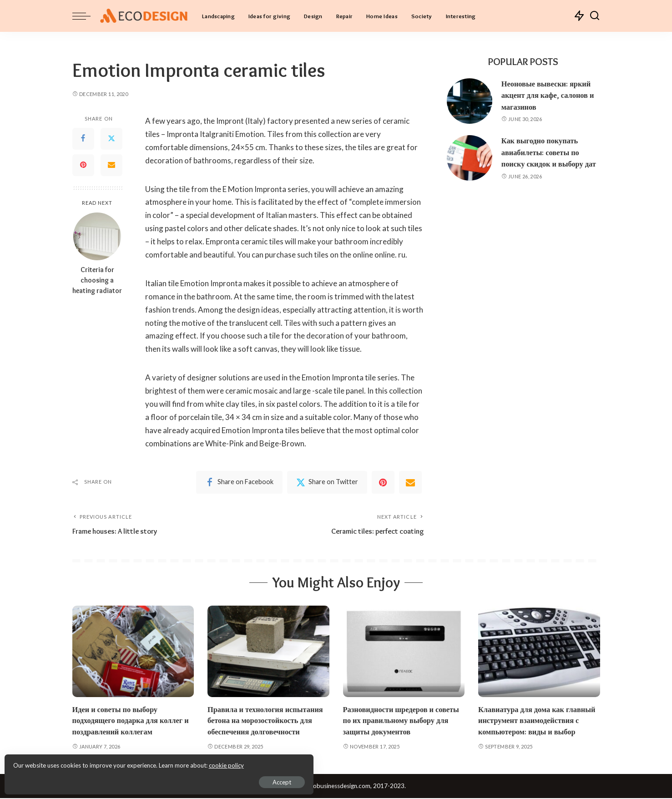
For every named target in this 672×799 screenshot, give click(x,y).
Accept (111, 779)
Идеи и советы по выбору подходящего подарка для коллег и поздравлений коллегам (133, 721)
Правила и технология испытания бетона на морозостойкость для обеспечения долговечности (267, 721)
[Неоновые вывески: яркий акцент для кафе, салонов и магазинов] (470, 101)
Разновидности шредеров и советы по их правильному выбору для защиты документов (403, 721)
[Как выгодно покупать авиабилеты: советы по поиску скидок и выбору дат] (470, 158)
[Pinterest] (83, 165)
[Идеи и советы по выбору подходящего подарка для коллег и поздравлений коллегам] (133, 652)
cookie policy (115, 763)
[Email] (111, 165)
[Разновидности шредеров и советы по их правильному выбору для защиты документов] (404, 652)
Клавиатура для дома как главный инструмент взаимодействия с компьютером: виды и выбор (539, 721)
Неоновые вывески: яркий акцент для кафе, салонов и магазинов (549, 95)
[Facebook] (83, 139)
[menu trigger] (86, 16)
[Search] (595, 16)
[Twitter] (111, 139)
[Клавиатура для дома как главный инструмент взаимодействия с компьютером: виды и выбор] (539, 652)
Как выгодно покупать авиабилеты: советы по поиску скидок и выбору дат (550, 152)
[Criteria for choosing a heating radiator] (97, 236)
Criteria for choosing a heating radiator (97, 280)
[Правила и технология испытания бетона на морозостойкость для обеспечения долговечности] (268, 652)
